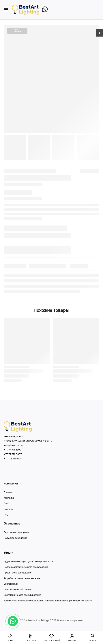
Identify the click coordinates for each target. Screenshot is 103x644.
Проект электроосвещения (18, 573)
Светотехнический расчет (17, 590)
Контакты (9, 498)
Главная (8, 492)
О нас (7, 503)
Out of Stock (17, 31)
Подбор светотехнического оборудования (26, 567)
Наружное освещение (15, 538)
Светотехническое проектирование (22, 595)
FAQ (6, 515)
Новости (8, 509)
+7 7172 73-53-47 (14, 459)
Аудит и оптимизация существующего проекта (28, 562)
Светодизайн (11, 584)
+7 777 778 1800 (12, 450)
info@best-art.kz (14, 445)
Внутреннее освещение (16, 532)
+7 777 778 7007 (13, 454)
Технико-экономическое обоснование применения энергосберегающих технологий (48, 601)
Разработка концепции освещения (22, 578)
